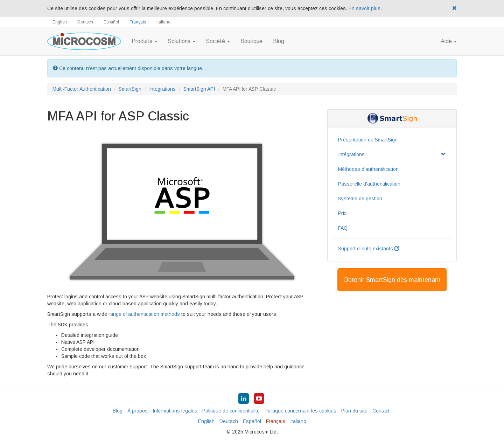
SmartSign (130, 89)
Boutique (251, 41)
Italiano (163, 22)
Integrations (162, 89)
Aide (449, 41)
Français (138, 22)
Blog (279, 41)
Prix (342, 213)
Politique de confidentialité (231, 411)
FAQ (343, 228)
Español (111, 22)
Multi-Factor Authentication (82, 89)
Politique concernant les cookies (300, 411)
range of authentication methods (144, 314)
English (60, 22)
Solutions (181, 41)
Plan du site (354, 411)
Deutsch (85, 22)
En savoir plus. (365, 8)
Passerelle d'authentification (369, 184)
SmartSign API (199, 89)
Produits (144, 41)
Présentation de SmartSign (368, 140)
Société (218, 41)
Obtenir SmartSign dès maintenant (392, 280)
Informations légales (175, 411)
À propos (138, 411)
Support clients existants (369, 249)
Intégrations (392, 154)
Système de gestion (360, 199)
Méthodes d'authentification (368, 169)
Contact (381, 411)
